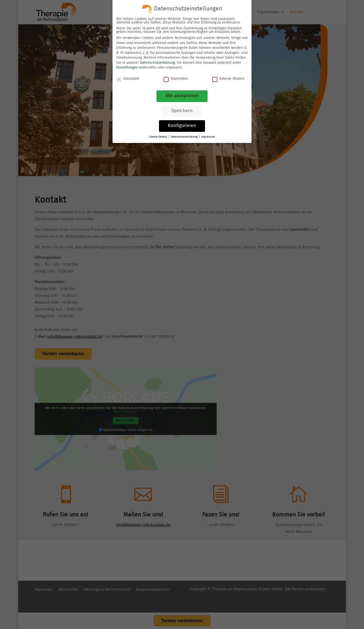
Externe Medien (228, 79)
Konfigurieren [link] (182, 126)
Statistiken (176, 79)
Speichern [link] (182, 111)
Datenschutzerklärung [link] (157, 63)
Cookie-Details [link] (158, 137)
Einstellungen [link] (127, 68)
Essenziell (128, 79)
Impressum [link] (208, 137)
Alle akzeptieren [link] (182, 96)
